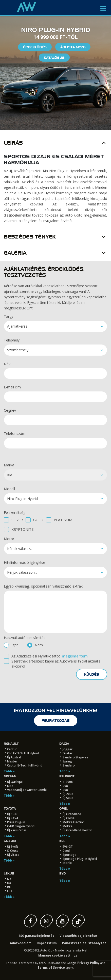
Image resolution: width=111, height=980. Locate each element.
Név (7, 364)
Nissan (10, 776)
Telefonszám (15, 433)
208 (65, 786)
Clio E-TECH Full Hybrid (23, 753)
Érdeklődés (35, 47)
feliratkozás (56, 721)
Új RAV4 (13, 818)
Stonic (67, 863)
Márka (9, 465)
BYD (62, 873)
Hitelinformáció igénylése (24, 562)
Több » (9, 771)
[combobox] (55, 326)
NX (9, 879)
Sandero (69, 765)
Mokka (68, 826)
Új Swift (13, 847)
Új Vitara (13, 855)
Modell (9, 489)
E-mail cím (12, 387)
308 (65, 790)
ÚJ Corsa (69, 818)
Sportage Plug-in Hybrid (80, 859)
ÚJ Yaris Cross (17, 830)
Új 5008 (68, 798)
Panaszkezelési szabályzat (84, 943)
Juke (10, 786)
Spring (67, 761)
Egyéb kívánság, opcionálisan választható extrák (43, 586)
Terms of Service (51, 968)
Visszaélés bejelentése (78, 936)
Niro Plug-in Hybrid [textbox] (22, 499)
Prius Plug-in (16, 822)
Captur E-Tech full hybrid (25, 765)
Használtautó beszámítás (25, 638)
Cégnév (10, 410)
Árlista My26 (73, 47)
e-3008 (68, 782)
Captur (12, 749)
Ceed (66, 851)
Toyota (10, 809)
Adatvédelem (21, 943)
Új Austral (14, 757)
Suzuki (10, 841)
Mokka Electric (73, 822)
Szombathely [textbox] (18, 350)
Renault (11, 744)
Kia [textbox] (10, 475)
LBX (10, 891)
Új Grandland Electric (77, 830)
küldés (92, 674)
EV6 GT (68, 847)
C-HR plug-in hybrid (21, 826)
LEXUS (9, 873)
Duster (68, 753)
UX (9, 883)
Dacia (64, 744)
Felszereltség (15, 512)
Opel (63, 809)
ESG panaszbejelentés (36, 936)
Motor (9, 539)
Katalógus (54, 58)
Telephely (12, 340)
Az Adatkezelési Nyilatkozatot (36, 656)
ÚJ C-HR (12, 814)
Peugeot (67, 776)
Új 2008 (68, 794)
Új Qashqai (15, 782)
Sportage (69, 855)
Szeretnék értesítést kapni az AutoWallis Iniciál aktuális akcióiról (56, 664)
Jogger (68, 749)
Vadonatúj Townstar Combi (27, 790)
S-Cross (13, 851)
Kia (62, 841)
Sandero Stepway (75, 757)
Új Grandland (72, 814)
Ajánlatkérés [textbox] (17, 326)
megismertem (75, 656)
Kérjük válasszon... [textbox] (22, 572)
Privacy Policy (88, 963)
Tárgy (8, 316)
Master (12, 761)
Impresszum (47, 943)
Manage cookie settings (58, 955)
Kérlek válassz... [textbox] (20, 549)
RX (9, 887)
